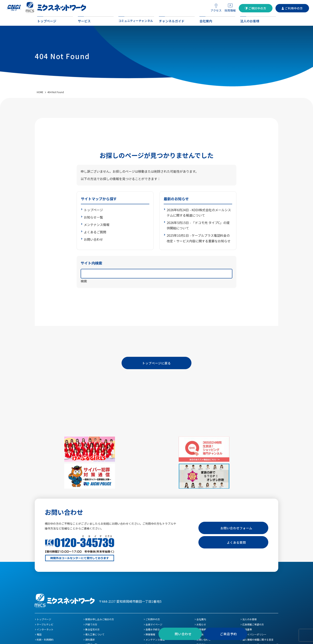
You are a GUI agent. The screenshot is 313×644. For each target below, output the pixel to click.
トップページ (93, 210)
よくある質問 (236, 514)
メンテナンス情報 (97, 225)
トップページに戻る (157, 364)
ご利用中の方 (294, 8)
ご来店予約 (228, 634)
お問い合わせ (93, 239)
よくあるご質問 (95, 232)
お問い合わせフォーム (236, 500)
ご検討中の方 (257, 8)
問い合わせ (183, 634)
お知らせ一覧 (93, 217)
